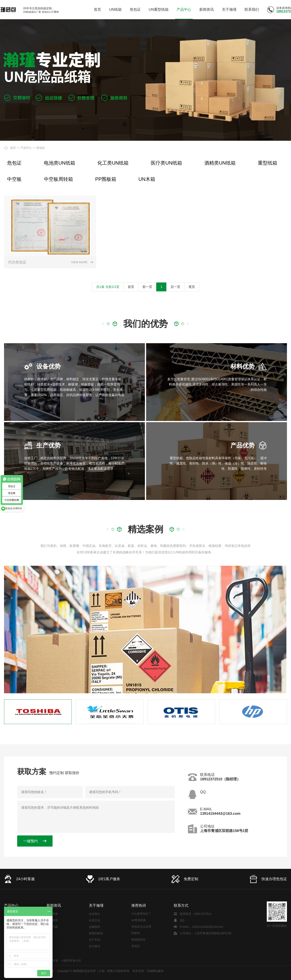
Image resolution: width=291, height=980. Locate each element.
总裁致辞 (95, 927)
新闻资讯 (54, 905)
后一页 (175, 287)
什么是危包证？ (141, 917)
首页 (13, 148)
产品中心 (26, 148)
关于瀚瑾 (96, 905)
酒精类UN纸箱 (220, 163)
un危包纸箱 (139, 924)
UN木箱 (147, 179)
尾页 (192, 287)
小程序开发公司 (71, 961)
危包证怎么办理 (141, 930)
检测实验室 (96, 933)
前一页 (147, 287)
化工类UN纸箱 (113, 163)
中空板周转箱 (58, 179)
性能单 (136, 937)
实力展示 (95, 946)
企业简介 (95, 914)
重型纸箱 (268, 163)
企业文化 (95, 920)
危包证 (41, 148)
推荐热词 (139, 905)
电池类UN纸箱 (60, 163)
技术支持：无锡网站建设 (148, 971)
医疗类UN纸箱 (166, 163)
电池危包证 (138, 943)
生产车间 (95, 940)
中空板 (14, 179)
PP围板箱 (106, 179)
